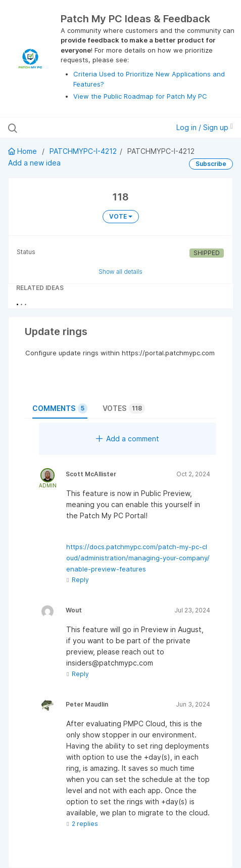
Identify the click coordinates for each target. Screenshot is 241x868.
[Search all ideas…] (73, 128)
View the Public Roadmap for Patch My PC (140, 96)
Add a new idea (34, 163)
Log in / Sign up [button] (205, 127)
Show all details (121, 272)
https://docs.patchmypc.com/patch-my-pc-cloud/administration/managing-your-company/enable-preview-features (138, 558)
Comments (60, 408)
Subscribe (211, 164)
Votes (124, 408)
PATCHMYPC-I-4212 (83, 151)
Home (23, 151)
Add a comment (128, 439)
